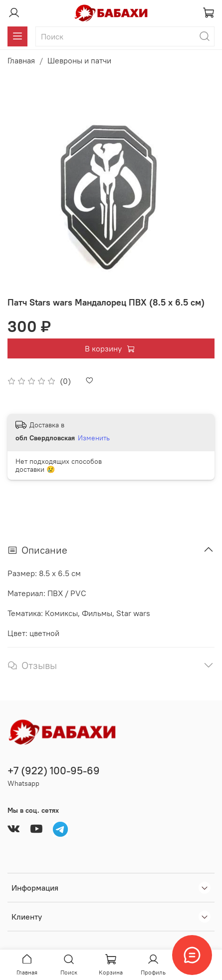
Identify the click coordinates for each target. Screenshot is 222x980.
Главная (21, 60)
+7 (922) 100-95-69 (54, 771)
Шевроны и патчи (79, 60)
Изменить (94, 438)
